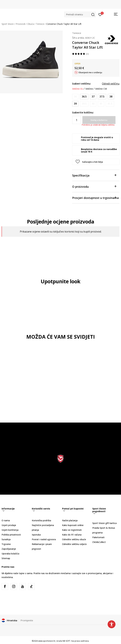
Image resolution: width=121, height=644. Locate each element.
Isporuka (36, 535)
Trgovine (6, 544)
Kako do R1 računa (72, 535)
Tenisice (40, 24)
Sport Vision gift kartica (104, 523)
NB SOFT (66, 641)
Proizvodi (20, 24)
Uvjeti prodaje (9, 525)
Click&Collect (99, 542)
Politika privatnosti (11, 535)
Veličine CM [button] (101, 89)
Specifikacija (94, 175)
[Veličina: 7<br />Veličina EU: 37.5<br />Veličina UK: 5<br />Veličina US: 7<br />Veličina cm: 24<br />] (102, 97)
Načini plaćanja (70, 520)
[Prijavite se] (100, 14)
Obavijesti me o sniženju (90, 72)
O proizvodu (94, 186)
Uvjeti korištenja (10, 530)
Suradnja (6, 539)
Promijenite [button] (27, 620)
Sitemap (6, 558)
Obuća (31, 24)
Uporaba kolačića (10, 554)
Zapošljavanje (9, 549)
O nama (6, 520)
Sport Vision (8, 24)
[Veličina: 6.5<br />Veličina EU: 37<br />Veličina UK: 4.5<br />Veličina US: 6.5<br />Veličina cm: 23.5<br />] (93, 97)
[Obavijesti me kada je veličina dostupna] (75, 97)
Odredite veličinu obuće (74, 539)
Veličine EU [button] (78, 89)
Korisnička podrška (41, 520)
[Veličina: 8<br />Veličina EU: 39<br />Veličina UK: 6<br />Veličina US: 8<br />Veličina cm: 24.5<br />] (75, 104)
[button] (80, 14)
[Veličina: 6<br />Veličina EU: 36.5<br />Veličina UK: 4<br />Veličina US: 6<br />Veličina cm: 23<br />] (84, 97)
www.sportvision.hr (47, 641)
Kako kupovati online (73, 525)
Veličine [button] (89, 89)
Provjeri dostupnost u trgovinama (95, 198)
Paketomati (98, 537)
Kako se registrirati (72, 530)
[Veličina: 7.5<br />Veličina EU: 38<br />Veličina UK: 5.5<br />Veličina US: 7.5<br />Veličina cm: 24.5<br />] (111, 97)
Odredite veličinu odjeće (74, 544)
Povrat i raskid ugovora (44, 539)
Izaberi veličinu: (82, 84)
